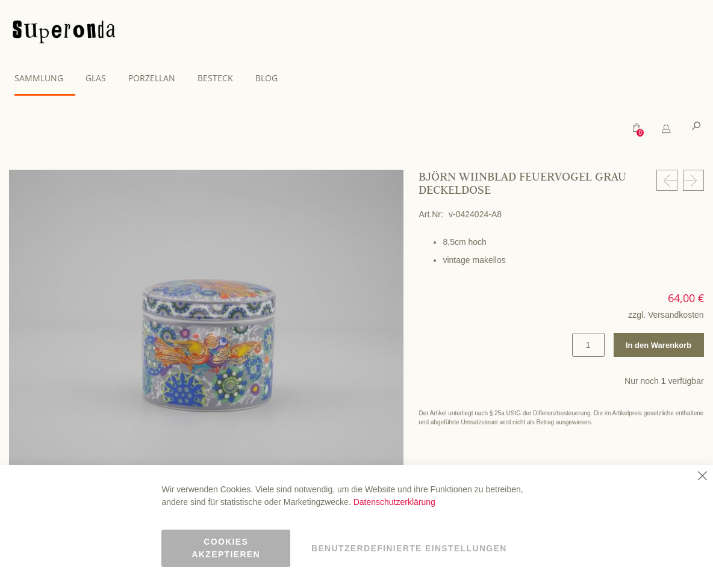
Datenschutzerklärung (394, 502)
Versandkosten (676, 314)
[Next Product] (693, 180)
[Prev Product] (667, 180)
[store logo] (64, 34)
